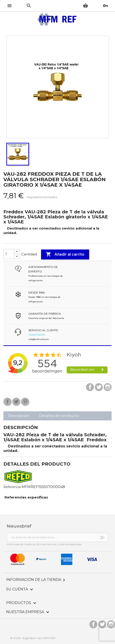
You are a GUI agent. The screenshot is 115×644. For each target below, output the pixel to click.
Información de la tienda (36, 580)
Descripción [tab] (18, 416)
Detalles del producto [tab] (59, 416)
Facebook (90, 387)
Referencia (12, 487)
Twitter (99, 387)
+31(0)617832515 (37, 335)
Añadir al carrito (65, 254)
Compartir (7, 402)
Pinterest (25, 402)
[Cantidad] (9, 254)
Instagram (108, 387)
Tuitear (16, 402)
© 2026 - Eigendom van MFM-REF (33, 638)
